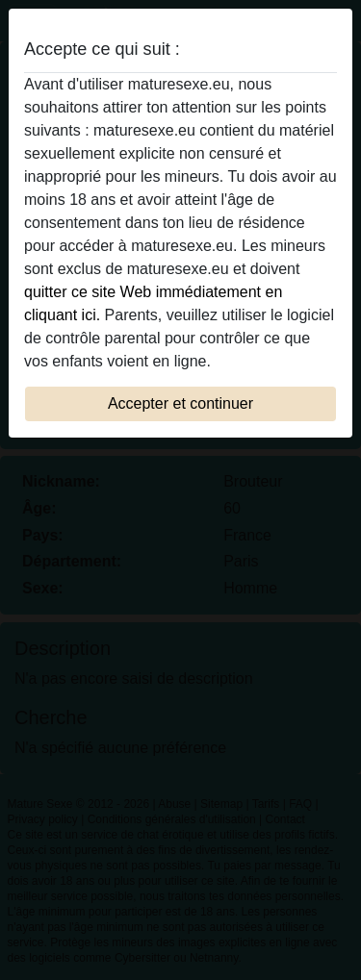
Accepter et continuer (180, 403)
